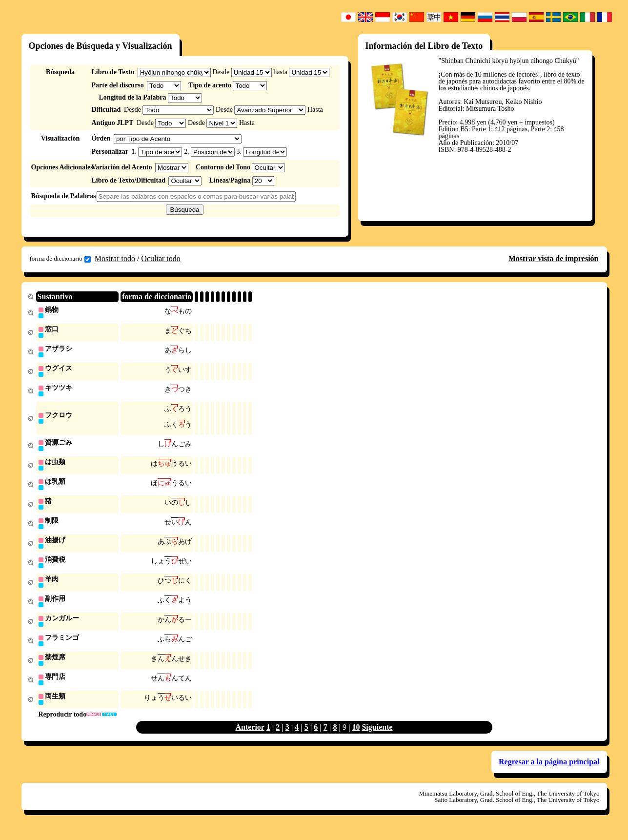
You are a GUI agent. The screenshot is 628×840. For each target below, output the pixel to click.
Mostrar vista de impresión (554, 258)
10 (356, 737)
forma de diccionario (60, 259)
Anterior (250, 737)
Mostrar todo (115, 258)
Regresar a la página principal (549, 772)
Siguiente (377, 737)
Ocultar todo (161, 258)
